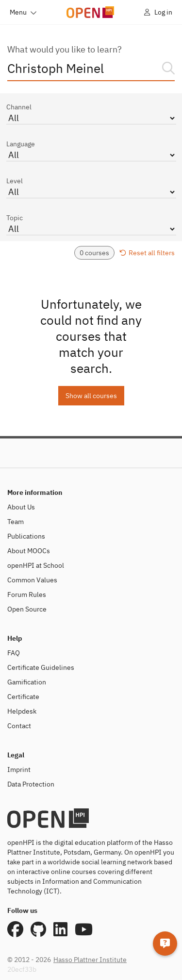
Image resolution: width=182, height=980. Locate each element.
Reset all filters (147, 253)
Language (91, 150)
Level (91, 187)
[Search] (168, 68)
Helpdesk (22, 711)
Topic (91, 224)
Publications (26, 536)
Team (16, 522)
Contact (19, 726)
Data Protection (31, 784)
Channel (91, 114)
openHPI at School (36, 565)
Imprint (19, 770)
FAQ (14, 653)
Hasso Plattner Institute (90, 960)
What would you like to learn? (65, 49)
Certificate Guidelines (41, 667)
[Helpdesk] (165, 944)
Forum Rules (27, 595)
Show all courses (91, 396)
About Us (21, 507)
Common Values (32, 580)
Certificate (23, 697)
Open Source (27, 609)
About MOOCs (29, 551)
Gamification (27, 682)
